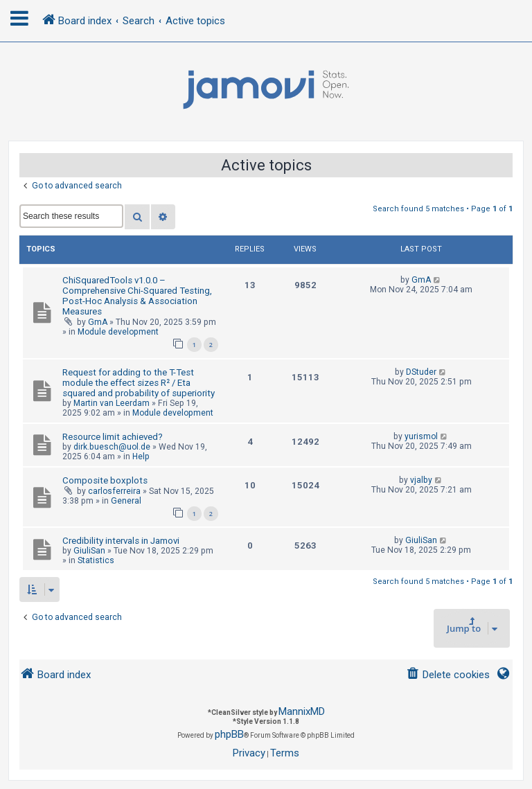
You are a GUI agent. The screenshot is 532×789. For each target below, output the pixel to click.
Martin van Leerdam (112, 403)
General (126, 501)
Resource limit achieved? (113, 437)
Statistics (96, 560)
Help (141, 456)
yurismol (421, 436)
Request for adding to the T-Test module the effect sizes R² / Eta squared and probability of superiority (139, 383)
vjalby (421, 480)
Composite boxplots (105, 480)
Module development (118, 332)
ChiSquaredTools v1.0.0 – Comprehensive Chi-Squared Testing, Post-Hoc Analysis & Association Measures (137, 296)
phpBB (229, 734)
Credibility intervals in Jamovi (121, 541)
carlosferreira (114, 491)
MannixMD (302, 711)
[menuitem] (448, 675)
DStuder (421, 372)
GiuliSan (89, 551)
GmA (98, 322)
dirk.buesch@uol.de (112, 447)
